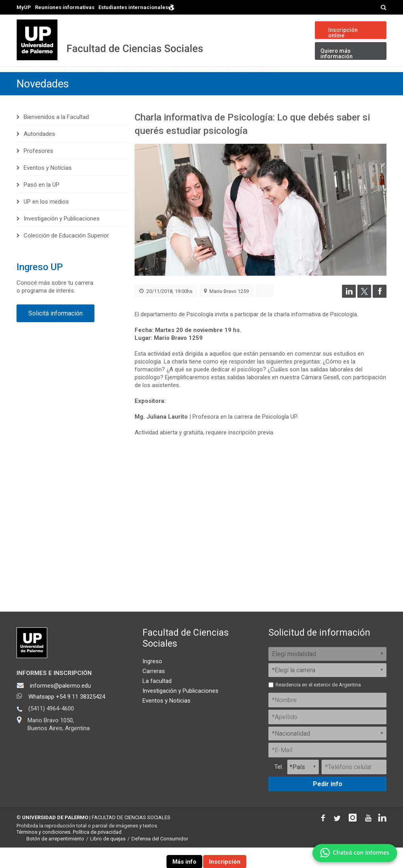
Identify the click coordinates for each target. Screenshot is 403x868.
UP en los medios (46, 222)
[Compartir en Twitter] (364, 316)
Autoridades (39, 154)
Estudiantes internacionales (137, 7)
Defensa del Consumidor (160, 859)
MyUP (24, 7)
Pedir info (328, 804)
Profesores (38, 171)
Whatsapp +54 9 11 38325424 (67, 717)
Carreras (80, 81)
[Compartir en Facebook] (380, 316)
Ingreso (37, 81)
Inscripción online (343, 33)
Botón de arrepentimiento (55, 859)
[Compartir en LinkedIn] (349, 316)
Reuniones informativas (65, 7)
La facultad (157, 701)
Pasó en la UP (42, 205)
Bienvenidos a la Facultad (56, 137)
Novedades (360, 81)
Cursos (123, 81)
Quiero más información (336, 54)
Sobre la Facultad (181, 81)
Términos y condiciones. (44, 852)
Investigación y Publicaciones (276, 81)
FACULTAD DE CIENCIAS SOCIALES (131, 837)
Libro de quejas (108, 859)
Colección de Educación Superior (66, 256)
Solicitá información (55, 334)
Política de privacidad (97, 852)
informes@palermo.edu (60, 706)
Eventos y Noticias (48, 188)
